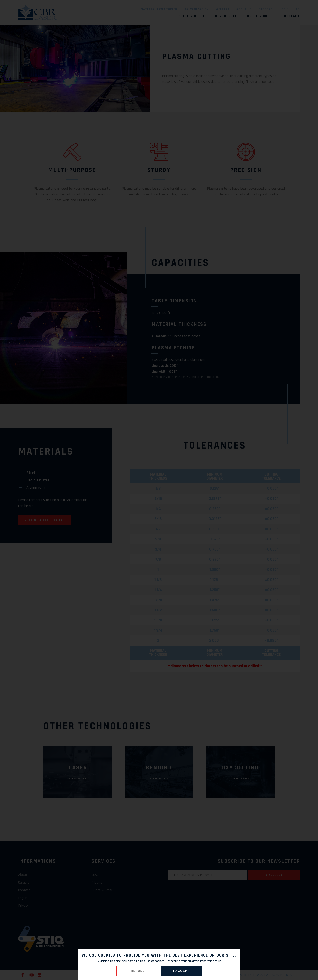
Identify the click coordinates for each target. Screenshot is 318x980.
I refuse (137, 971)
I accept (181, 971)
